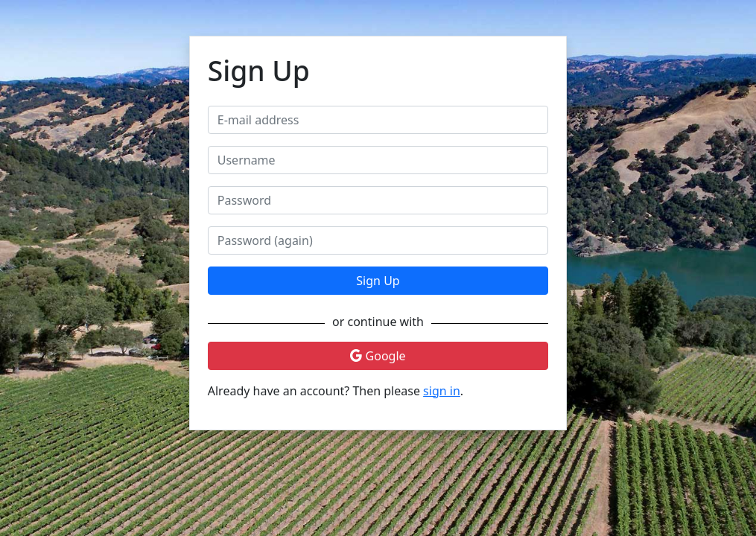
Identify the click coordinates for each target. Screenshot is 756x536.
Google (378, 356)
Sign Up (378, 281)
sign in (442, 391)
